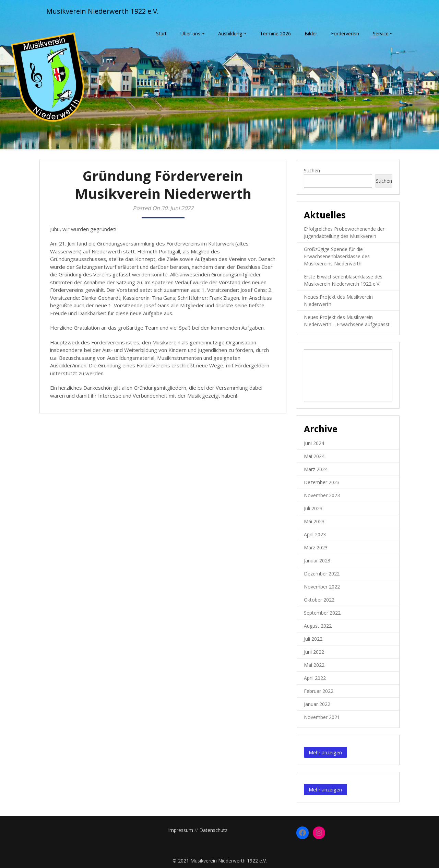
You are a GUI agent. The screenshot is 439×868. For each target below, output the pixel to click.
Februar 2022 (319, 691)
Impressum (181, 830)
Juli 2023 (313, 508)
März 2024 (316, 469)
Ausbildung (230, 33)
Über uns (190, 33)
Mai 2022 (314, 665)
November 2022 (322, 587)
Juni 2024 (314, 443)
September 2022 (322, 613)
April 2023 (315, 534)
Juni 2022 (314, 652)
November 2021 (322, 717)
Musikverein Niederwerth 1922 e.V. (103, 11)
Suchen (312, 170)
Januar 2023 (317, 561)
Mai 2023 (314, 521)
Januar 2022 (317, 704)
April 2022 (315, 678)
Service (381, 33)
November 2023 (322, 495)
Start (161, 33)
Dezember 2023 (322, 482)
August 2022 (318, 626)
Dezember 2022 (322, 574)
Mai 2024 (314, 456)
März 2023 (316, 547)
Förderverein (345, 33)
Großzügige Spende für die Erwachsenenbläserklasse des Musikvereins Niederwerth (337, 256)
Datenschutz (213, 830)
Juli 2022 (313, 639)
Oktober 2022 (319, 600)
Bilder (311, 33)
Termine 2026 (275, 33)
